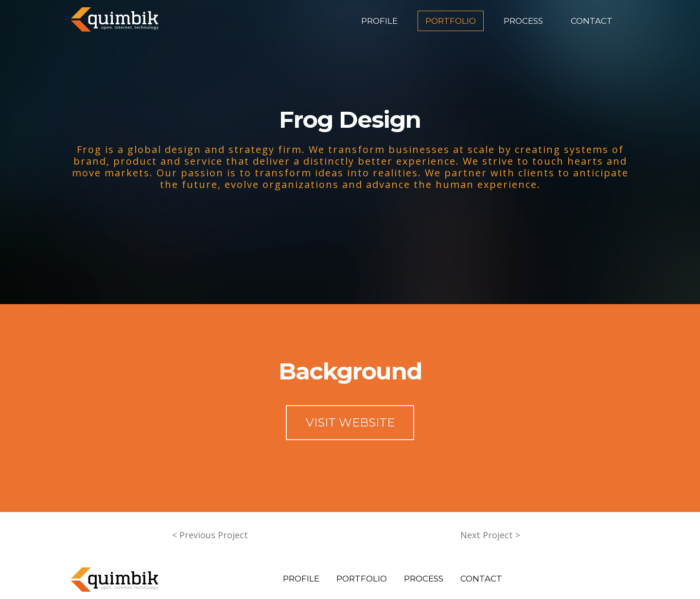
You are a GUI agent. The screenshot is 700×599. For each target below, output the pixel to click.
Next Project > (490, 535)
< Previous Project (210, 535)
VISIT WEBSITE (350, 422)
